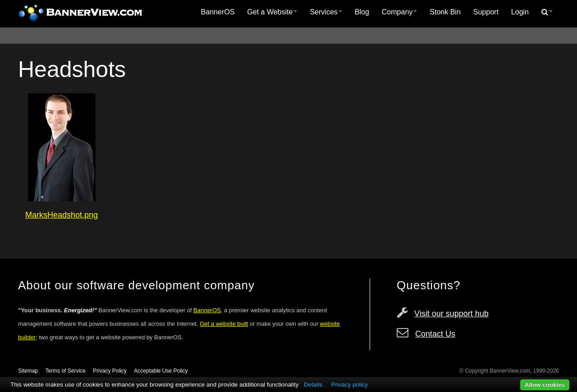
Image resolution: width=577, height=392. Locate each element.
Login (520, 12)
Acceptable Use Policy (161, 371)
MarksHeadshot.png (62, 215)
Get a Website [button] (272, 12)
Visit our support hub (451, 314)
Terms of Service (65, 371)
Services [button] (326, 12)
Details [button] (313, 385)
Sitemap (28, 371)
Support (486, 12)
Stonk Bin (445, 12)
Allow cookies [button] (545, 385)
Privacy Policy (110, 371)
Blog (362, 12)
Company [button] (399, 12)
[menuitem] (218, 12)
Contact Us (435, 334)
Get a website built (224, 324)
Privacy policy (350, 385)
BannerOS (218, 12)
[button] (547, 12)
